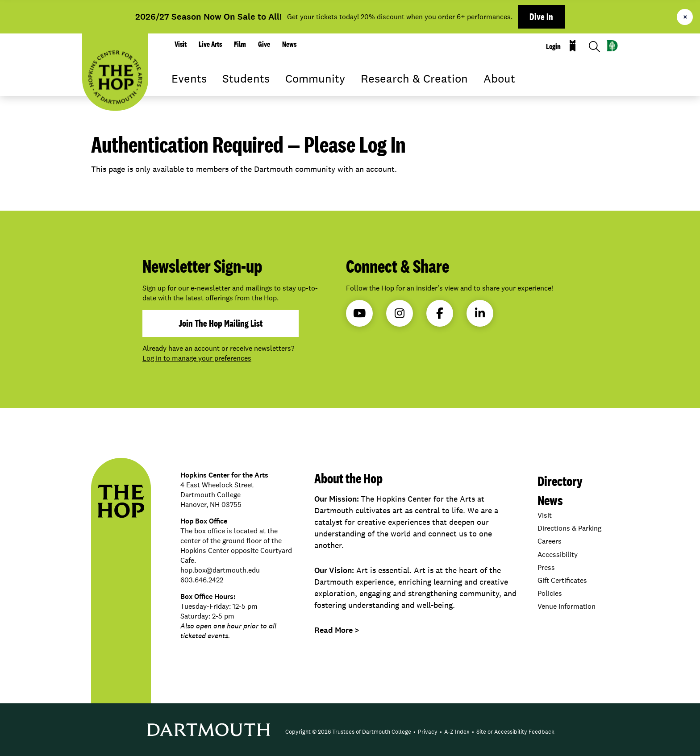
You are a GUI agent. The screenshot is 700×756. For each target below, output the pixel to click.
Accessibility (558, 555)
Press (546, 567)
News (289, 44)
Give (264, 44)
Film (240, 44)
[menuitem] (348, 732)
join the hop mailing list (221, 323)
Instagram (400, 314)
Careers (550, 541)
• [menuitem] (415, 732)
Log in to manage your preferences (197, 358)
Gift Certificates (562, 580)
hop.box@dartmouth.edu (220, 570)
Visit (181, 44)
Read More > (337, 630)
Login (553, 46)
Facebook (440, 314)
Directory (560, 481)
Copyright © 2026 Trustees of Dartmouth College (348, 732)
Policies (550, 593)
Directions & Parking (569, 528)
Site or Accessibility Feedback (515, 732)
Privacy (428, 732)
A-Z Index (457, 732)
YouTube (359, 314)
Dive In (541, 17)
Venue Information (567, 606)
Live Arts (210, 44)
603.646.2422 (202, 580)
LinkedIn (480, 314)
